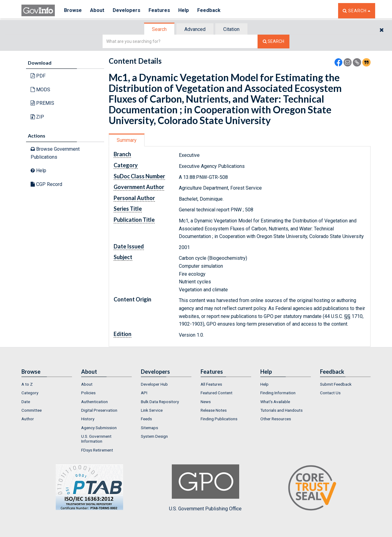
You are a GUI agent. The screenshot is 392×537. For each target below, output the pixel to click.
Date (26, 402)
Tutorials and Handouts (281, 410)
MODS (40, 90)
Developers (128, 11)
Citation (231, 29)
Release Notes (214, 410)
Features (161, 11)
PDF (38, 76)
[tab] (160, 29)
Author (28, 419)
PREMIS (42, 103)
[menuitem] (47, 384)
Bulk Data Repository (160, 402)
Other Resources (276, 419)
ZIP (37, 117)
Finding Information (278, 393)
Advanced (195, 29)
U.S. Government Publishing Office (205, 488)
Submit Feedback (336, 384)
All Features (211, 384)
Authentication (94, 402)
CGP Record (46, 184)
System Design (154, 436)
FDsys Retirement (97, 450)
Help (186, 11)
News (206, 402)
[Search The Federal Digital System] (273, 42)
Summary (127, 140)
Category (30, 393)
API (144, 393)
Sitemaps (149, 428)
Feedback (212, 11)
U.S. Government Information (96, 439)
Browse (73, 11)
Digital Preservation (99, 410)
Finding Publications (219, 419)
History (88, 419)
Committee (32, 410)
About (98, 11)
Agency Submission (99, 428)
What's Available (275, 402)
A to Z (27, 384)
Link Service (152, 410)
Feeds (146, 419)
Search (159, 29)
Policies (88, 393)
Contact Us (330, 393)
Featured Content (217, 393)
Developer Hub (154, 384)
